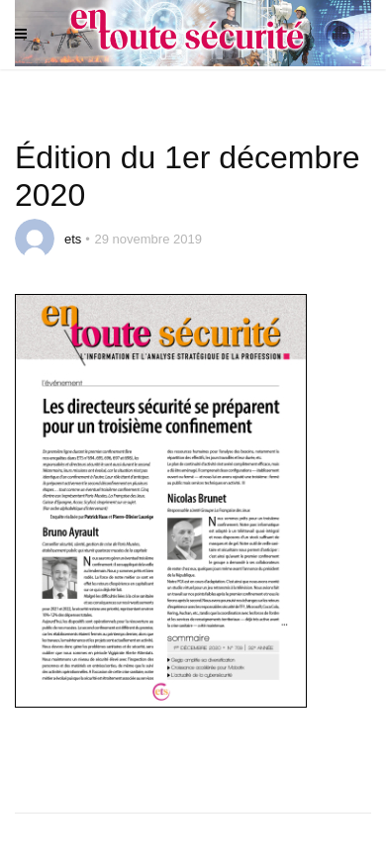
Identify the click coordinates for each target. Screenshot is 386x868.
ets (73, 239)
